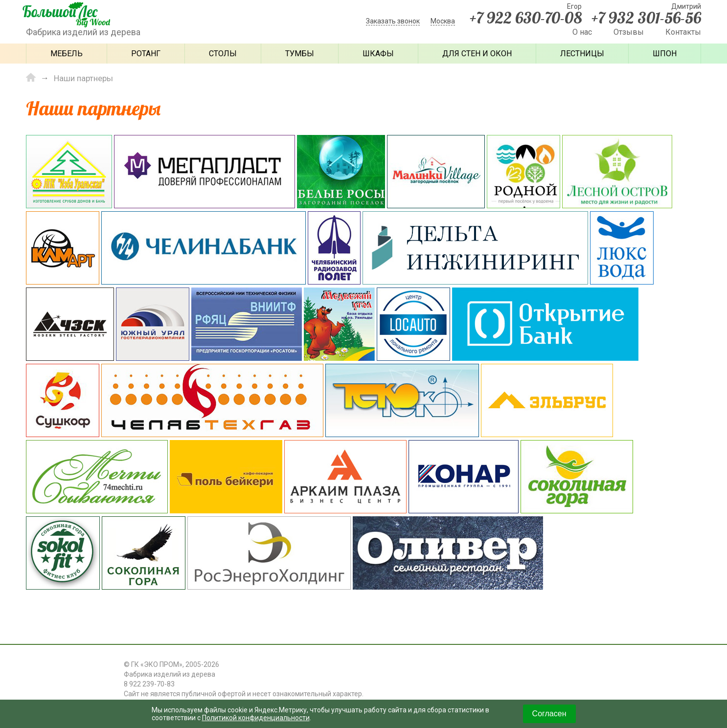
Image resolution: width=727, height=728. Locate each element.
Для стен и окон (477, 54)
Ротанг (146, 54)
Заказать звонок (393, 21)
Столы (223, 54)
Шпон (665, 54)
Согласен (549, 714)
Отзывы (629, 32)
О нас (582, 32)
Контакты (683, 32)
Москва (443, 21)
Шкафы (378, 54)
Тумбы (300, 54)
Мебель (67, 54)
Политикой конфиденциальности (256, 718)
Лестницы (582, 54)
